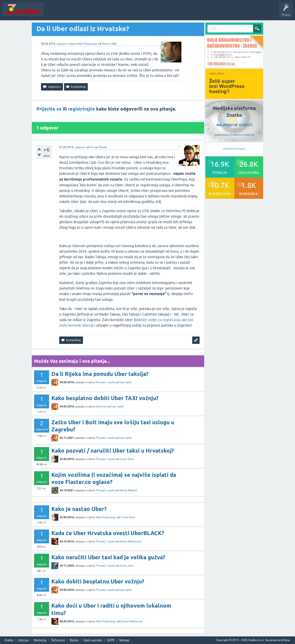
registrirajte (81, 109)
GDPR (111, 640)
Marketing (40, 640)
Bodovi (74, 640)
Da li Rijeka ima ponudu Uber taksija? (100, 374)
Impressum (222, 135)
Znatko (9, 640)
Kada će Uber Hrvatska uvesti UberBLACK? (108, 533)
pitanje (61, 44)
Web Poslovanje (87, 44)
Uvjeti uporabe (93, 640)
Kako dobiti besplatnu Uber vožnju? (98, 581)
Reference (58, 640)
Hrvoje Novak (99, 147)
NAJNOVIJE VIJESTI (234, 125)
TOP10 (148, 12)
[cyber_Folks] (234, 97)
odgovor (80, 147)
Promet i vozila (105, 382)
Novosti (52, 12)
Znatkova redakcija (242, 135)
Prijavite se (49, 109)
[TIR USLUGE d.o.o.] (234, 66)
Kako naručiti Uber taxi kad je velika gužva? (108, 557)
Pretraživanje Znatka (234, 149)
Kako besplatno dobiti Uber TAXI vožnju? (105, 398)
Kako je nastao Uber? (79, 509)
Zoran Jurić (127, 566)
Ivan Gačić (126, 382)
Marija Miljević (128, 490)
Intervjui (24, 640)
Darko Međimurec (131, 542)
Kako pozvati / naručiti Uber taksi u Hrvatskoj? (113, 451)
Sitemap (124, 640)
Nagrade (163, 12)
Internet (101, 407)
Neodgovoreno (71, 12)
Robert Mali (109, 44)
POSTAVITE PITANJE (114, 12)
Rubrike (90, 12)
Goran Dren (127, 459)
